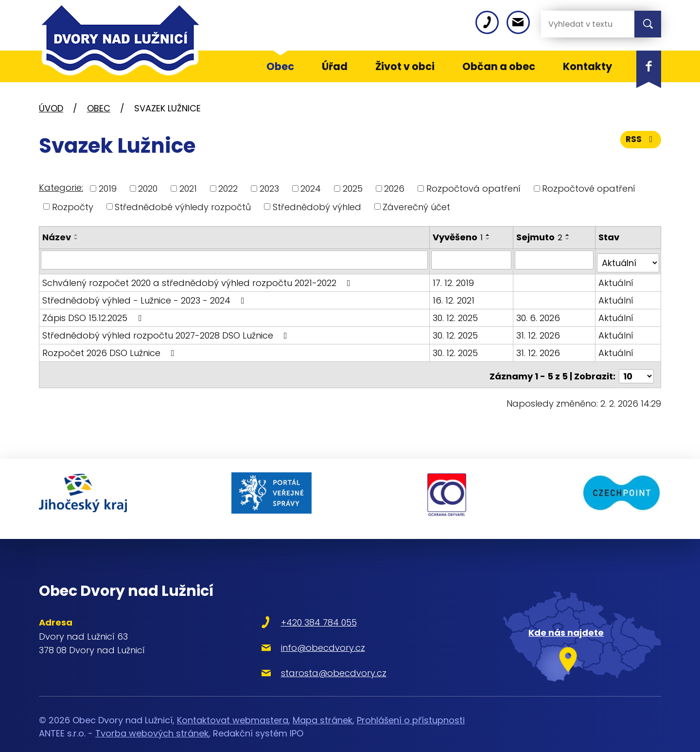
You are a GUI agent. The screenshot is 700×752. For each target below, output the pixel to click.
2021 (188, 188)
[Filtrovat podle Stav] (628, 260)
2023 (269, 188)
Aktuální (616, 279)
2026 (394, 188)
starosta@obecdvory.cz (308, 658)
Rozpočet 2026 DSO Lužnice (110, 349)
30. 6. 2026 (540, 314)
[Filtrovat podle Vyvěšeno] (472, 260)
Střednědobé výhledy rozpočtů (183, 206)
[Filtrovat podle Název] (235, 260)
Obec (99, 108)
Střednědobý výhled (317, 206)
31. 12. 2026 (540, 332)
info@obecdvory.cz (297, 633)
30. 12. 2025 (456, 314)
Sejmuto (541, 237)
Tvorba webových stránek (152, 719)
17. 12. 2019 (454, 279)
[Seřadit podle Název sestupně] (76, 239)
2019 (108, 188)
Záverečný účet (416, 206)
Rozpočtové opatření (589, 188)
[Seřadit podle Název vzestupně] (76, 235)
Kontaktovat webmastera (233, 706)
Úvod (51, 108)
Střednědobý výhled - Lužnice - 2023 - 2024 (145, 297)
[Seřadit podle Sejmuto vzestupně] (569, 235)
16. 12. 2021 (455, 297)
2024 (311, 188)
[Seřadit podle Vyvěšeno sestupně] (489, 239)
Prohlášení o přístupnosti (411, 706)
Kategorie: (61, 188)
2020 (148, 188)
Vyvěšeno (459, 237)
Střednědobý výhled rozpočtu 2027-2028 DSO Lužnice (167, 332)
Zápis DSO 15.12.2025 (94, 314)
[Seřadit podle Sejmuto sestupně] (569, 239)
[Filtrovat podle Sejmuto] (555, 260)
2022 (228, 188)
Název (57, 237)
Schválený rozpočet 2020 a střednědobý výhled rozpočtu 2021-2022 (198, 279)
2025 (353, 188)
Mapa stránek (323, 706)
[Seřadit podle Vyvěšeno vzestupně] (489, 235)
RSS (640, 142)
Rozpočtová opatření (473, 188)
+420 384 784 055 (293, 608)
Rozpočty (73, 206)
